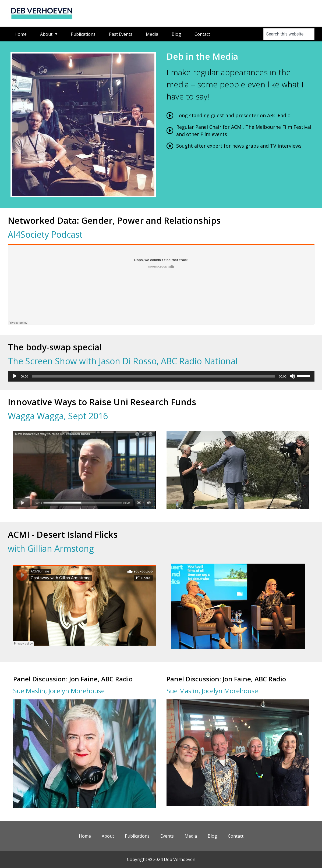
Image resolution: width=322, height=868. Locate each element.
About (49, 34)
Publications (83, 34)
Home (21, 34)
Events (167, 836)
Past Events (121, 34)
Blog (176, 34)
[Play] (15, 376)
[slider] (153, 376)
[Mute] (292, 376)
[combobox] (289, 34)
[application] (161, 376)
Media (152, 34)
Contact (202, 34)
